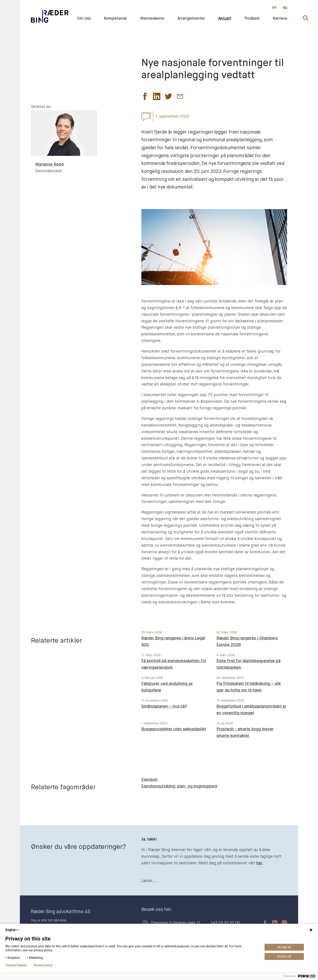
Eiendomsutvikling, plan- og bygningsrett (179, 786)
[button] (145, 98)
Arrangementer (191, 19)
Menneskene (152, 19)
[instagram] (282, 923)
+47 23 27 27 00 (225, 923)
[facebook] (263, 923)
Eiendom (150, 780)
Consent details (16, 965)
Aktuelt (225, 19)
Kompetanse (115, 19)
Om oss (84, 19)
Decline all (284, 956)
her (259, 863)
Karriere (280, 19)
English (12, 930)
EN (274, 8)
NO (285, 8)
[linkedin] (273, 923)
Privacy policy (43, 965)
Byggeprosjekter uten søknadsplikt (174, 729)
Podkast (252, 19)
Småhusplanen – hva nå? (164, 706)
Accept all (284, 947)
